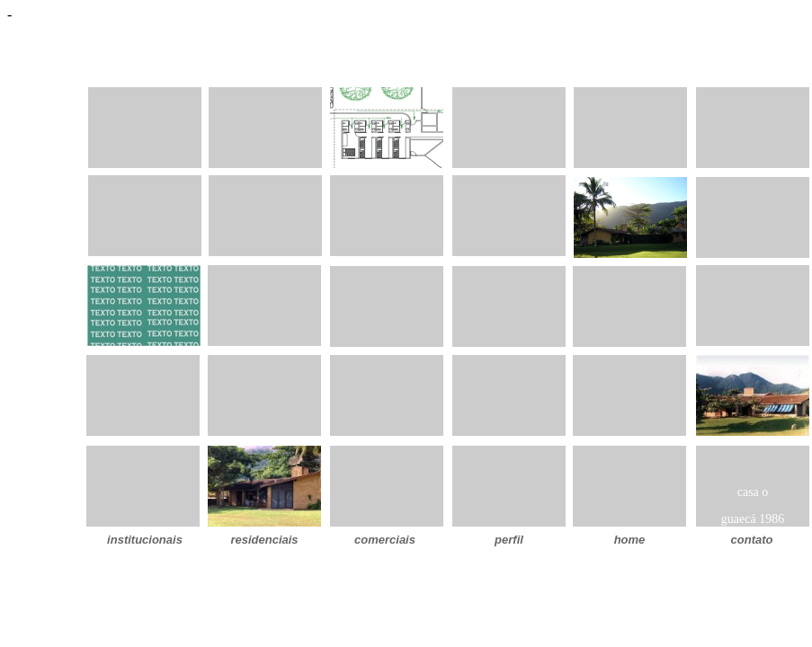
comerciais (385, 540)
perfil (509, 540)
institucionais (145, 540)
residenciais (264, 540)
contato (752, 540)
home (630, 540)
